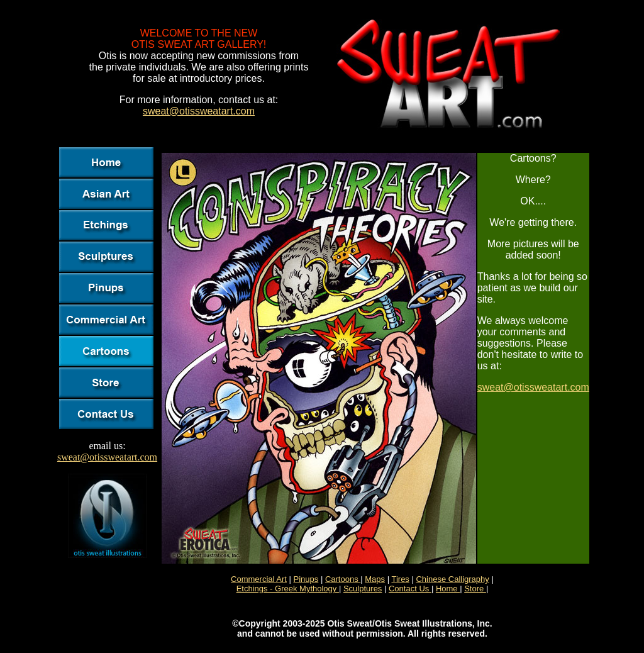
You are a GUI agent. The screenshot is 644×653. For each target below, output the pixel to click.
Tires (400, 579)
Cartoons (343, 579)
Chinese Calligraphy (452, 579)
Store (475, 589)
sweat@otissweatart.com (199, 111)
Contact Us (410, 589)
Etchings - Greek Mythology (288, 589)
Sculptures (363, 589)
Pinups (306, 579)
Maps (375, 579)
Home (448, 589)
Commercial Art (259, 579)
